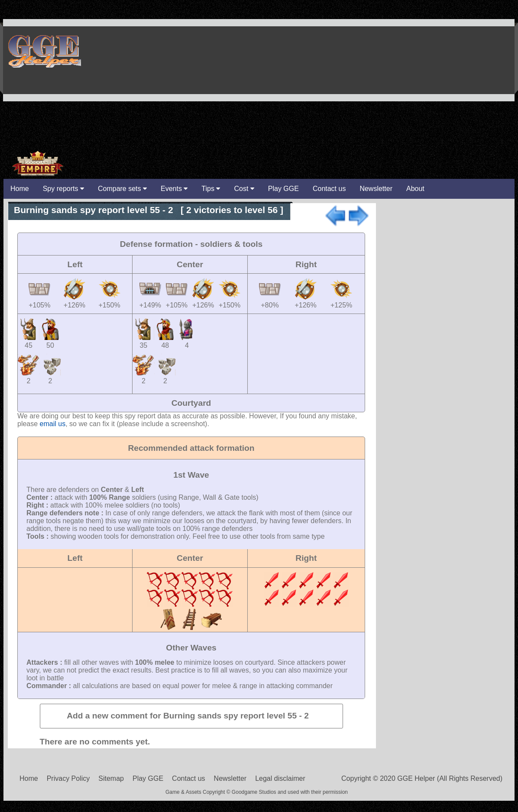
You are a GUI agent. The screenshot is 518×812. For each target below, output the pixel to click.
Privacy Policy (68, 778)
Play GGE (283, 189)
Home (29, 778)
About (415, 189)
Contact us (329, 189)
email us (53, 424)
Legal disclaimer (280, 778)
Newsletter (376, 189)
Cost (244, 189)
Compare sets (122, 189)
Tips (211, 189)
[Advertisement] (415, 88)
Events (174, 189)
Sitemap (111, 778)
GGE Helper (44, 51)
